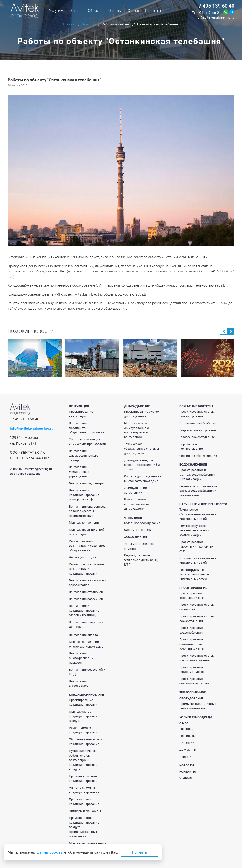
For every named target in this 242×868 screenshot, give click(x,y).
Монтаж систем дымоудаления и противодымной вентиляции (136, 430)
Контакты (153, 11)
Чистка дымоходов (83, 557)
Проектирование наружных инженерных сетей (196, 546)
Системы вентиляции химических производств (87, 442)
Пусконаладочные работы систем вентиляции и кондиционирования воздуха (84, 760)
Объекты (95, 11)
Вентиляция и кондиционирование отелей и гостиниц (84, 610)
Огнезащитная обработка (198, 423)
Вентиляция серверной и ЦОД (87, 672)
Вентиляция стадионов (86, 592)
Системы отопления (139, 530)
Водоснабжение (193, 464)
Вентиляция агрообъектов (79, 684)
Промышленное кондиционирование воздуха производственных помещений (84, 827)
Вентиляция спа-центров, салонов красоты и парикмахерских (88, 511)
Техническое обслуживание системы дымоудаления (141, 449)
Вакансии (186, 729)
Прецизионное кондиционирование (84, 802)
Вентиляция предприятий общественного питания (87, 428)
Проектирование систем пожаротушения (197, 414)
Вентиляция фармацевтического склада (84, 456)
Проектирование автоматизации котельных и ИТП (192, 644)
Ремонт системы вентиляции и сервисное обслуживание (87, 546)
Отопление (133, 518)
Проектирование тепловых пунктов (192, 670)
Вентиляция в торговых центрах (86, 625)
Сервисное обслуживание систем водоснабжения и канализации (198, 491)
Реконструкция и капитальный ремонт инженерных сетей (195, 574)
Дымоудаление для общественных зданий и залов (142, 465)
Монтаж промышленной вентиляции (87, 532)
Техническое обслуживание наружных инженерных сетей (198, 514)
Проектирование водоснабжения (191, 630)
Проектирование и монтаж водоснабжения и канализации (197, 474)
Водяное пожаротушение (198, 430)
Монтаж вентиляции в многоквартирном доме (86, 644)
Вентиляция (79, 406)
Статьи (133, 11)
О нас (76, 11)
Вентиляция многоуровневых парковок (81, 658)
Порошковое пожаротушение (191, 447)
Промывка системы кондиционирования (84, 779)
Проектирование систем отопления (197, 607)
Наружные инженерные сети (203, 504)
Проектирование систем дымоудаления (142, 414)
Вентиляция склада (83, 635)
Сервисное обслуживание (198, 456)
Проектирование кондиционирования (84, 702)
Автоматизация (135, 537)
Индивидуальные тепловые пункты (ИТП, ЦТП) (141, 560)
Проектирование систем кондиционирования (197, 658)
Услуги (56, 11)
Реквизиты (187, 736)
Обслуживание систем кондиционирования (85, 742)
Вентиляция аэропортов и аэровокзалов (88, 583)
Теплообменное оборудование (192, 695)
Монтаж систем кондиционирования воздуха (84, 716)
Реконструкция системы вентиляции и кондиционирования (87, 569)
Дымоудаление (137, 406)
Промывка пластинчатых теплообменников (198, 706)
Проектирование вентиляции (81, 414)
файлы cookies (50, 852)
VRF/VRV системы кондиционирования (84, 790)
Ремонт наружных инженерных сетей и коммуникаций (194, 530)
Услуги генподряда (196, 717)
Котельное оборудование (142, 523)
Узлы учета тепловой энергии (139, 546)
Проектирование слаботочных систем (194, 681)
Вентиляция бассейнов (86, 599)
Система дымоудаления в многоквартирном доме (143, 479)
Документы (188, 750)
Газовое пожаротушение (197, 437)
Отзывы (115, 11)
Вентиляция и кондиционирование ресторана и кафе (84, 495)
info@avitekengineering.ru (214, 18)
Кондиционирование (87, 695)
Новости (185, 757)
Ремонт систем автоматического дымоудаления (136, 504)
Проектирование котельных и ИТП (192, 595)
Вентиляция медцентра (86, 483)
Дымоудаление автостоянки (135, 490)
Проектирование (193, 588)
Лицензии (187, 743)
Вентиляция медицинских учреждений (79, 472)
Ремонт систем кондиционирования (84, 730)
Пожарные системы (196, 406)
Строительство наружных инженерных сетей (198, 561)
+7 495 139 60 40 (215, 6)
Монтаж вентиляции (84, 523)
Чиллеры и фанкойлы (85, 811)
